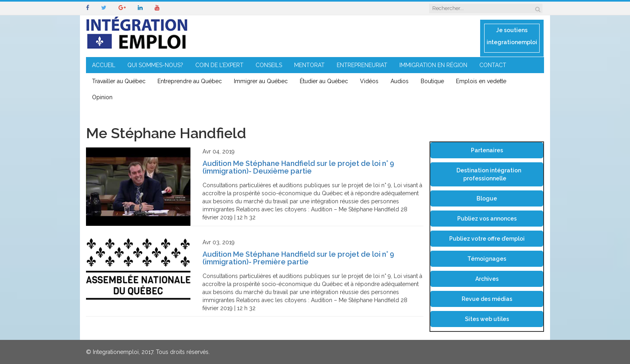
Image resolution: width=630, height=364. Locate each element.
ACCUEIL (104, 65)
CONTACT (493, 65)
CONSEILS (269, 65)
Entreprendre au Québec (190, 81)
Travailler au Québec (119, 81)
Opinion (102, 97)
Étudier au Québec (324, 81)
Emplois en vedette (481, 81)
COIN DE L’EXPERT (219, 65)
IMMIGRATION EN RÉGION (433, 65)
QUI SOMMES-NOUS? (155, 65)
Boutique (432, 81)
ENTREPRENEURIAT (362, 65)
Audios (400, 81)
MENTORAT (309, 65)
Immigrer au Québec (261, 81)
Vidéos (369, 81)
